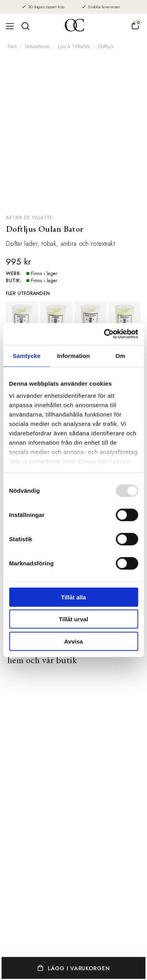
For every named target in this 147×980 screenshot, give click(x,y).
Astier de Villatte (29, 218)
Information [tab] (74, 355)
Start (12, 46)
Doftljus (106, 46)
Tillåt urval (73, 619)
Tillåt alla (74, 597)
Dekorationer (37, 46)
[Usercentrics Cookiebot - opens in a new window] (105, 334)
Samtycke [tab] (26, 355)
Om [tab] (121, 355)
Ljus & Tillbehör (74, 46)
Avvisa (74, 641)
